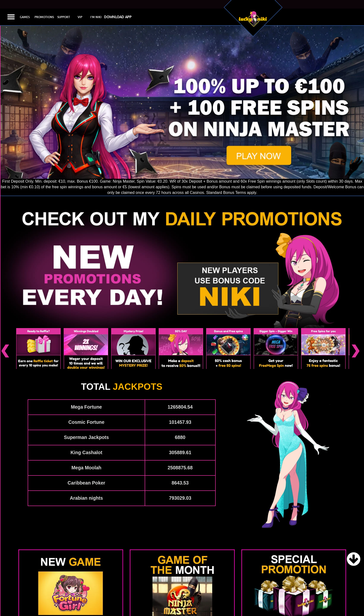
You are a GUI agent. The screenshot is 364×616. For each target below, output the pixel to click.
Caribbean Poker (86, 457)
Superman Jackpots (86, 411)
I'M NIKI (96, 17)
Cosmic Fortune (86, 396)
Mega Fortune (86, 381)
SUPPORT (64, 17)
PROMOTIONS (44, 17)
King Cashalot (86, 426)
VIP (80, 17)
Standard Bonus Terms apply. (232, 193)
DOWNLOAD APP (117, 17)
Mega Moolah (86, 442)
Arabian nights (86, 472)
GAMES (25, 17)
